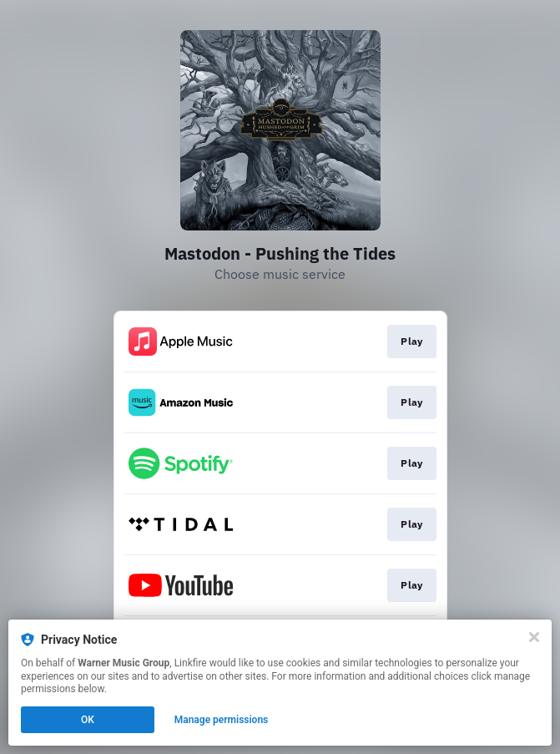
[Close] (534, 637)
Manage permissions (222, 720)
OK (88, 720)
